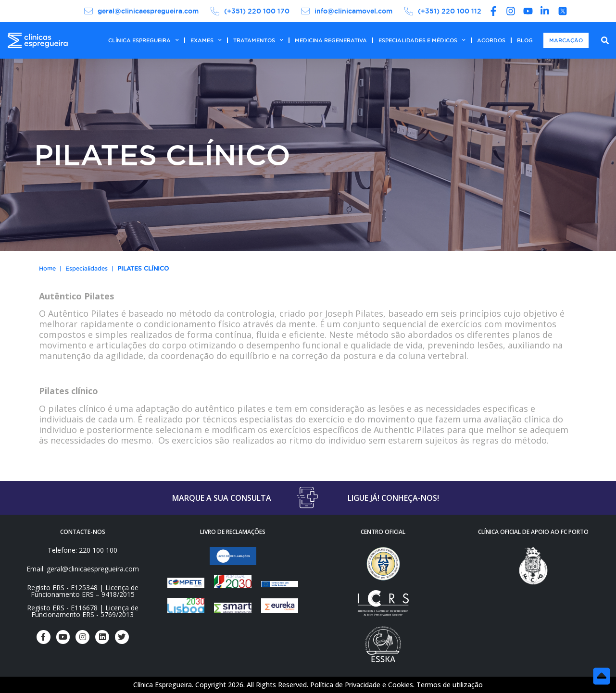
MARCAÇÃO (566, 40)
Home (47, 268)
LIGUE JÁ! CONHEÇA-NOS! (393, 498)
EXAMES (206, 40)
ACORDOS (491, 40)
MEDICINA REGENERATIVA (331, 40)
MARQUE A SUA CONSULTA (222, 498)
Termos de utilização (450, 685)
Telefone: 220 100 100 (82, 550)
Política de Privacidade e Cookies (362, 685)
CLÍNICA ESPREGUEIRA (144, 40)
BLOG (525, 40)
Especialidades (87, 268)
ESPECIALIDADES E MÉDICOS (422, 40)
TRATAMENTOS (258, 40)
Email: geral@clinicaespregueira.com (83, 569)
